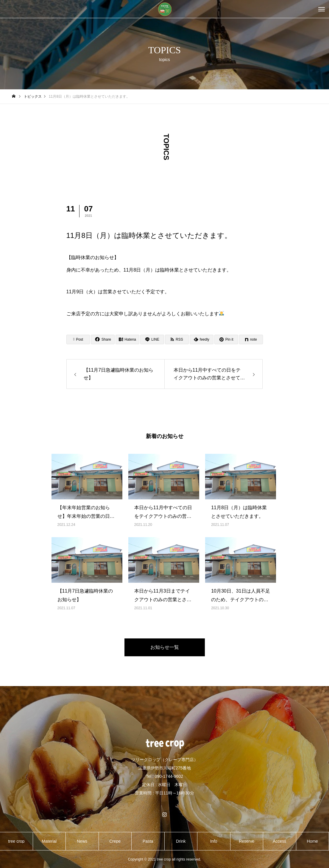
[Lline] (152, 339)
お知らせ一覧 (165, 647)
